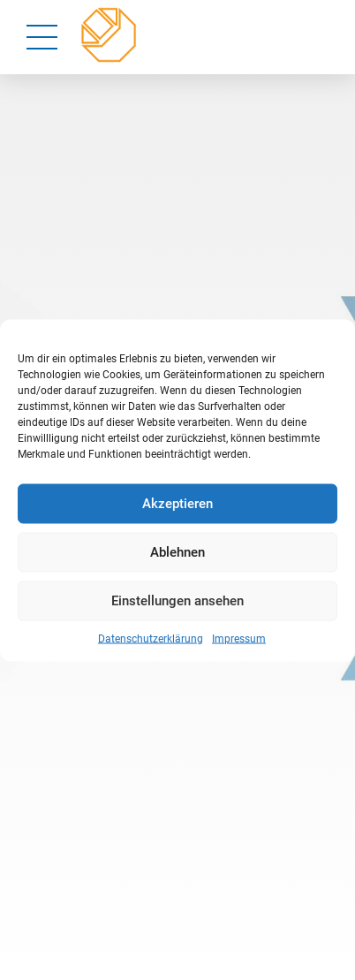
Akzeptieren (177, 504)
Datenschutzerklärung (151, 638)
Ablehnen (177, 552)
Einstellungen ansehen (177, 601)
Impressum (239, 638)
